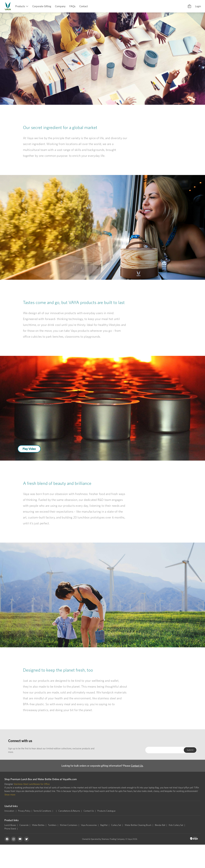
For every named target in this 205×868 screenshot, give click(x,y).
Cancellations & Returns (69, 811)
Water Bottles (38, 825)
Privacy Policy (24, 811)
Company (60, 6)
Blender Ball (160, 825)
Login (198, 6)
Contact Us (137, 766)
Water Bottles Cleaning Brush (138, 825)
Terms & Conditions (42, 811)
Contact (84, 6)
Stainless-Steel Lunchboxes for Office (32, 784)
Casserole (24, 825)
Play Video (29, 449)
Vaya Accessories (89, 825)
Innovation (10, 811)
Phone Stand (10, 829)
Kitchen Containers (69, 825)
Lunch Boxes (10, 825)
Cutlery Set (116, 825)
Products (20, 6)
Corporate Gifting (42, 6)
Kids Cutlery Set (176, 825)
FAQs (72, 6)
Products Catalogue (106, 811)
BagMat (104, 825)
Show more (10, 795)
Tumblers (52, 825)
